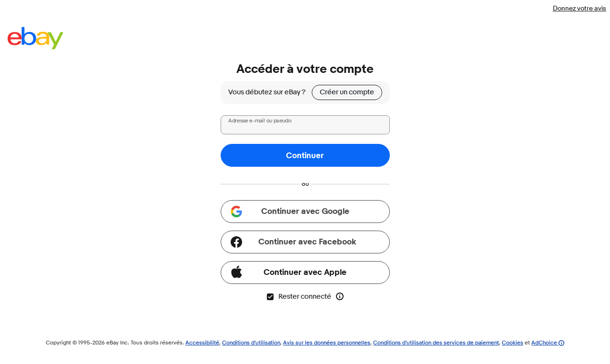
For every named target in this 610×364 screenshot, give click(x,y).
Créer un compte (347, 92)
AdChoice (548, 342)
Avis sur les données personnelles (327, 342)
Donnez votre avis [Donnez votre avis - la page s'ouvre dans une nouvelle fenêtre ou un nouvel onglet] (579, 8)
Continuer (305, 156)
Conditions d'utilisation (251, 342)
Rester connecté (299, 297)
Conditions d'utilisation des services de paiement (436, 342)
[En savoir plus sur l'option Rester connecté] (340, 296)
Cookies (513, 342)
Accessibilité (202, 342)
